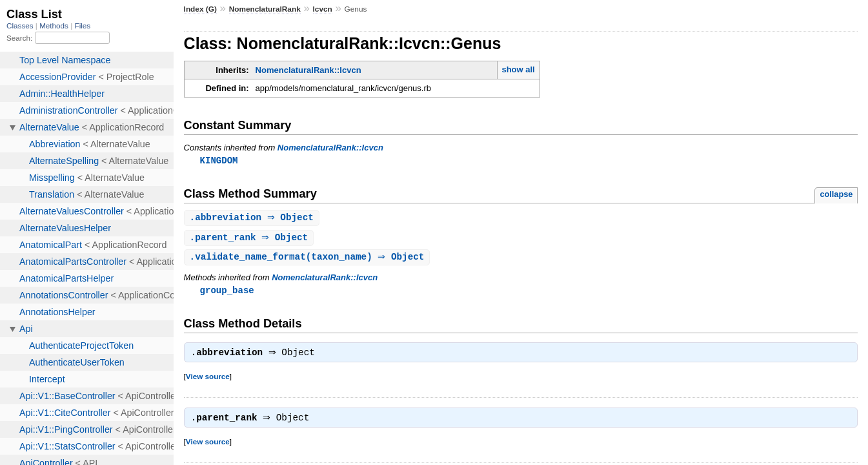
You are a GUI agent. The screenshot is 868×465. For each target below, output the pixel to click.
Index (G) (200, 9)
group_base (227, 293)
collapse (836, 195)
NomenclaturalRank (265, 9)
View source (208, 381)
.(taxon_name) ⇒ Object (309, 259)
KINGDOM (219, 160)
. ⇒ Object (253, 219)
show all (518, 69)
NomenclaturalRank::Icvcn (308, 70)
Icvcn (323, 9)
